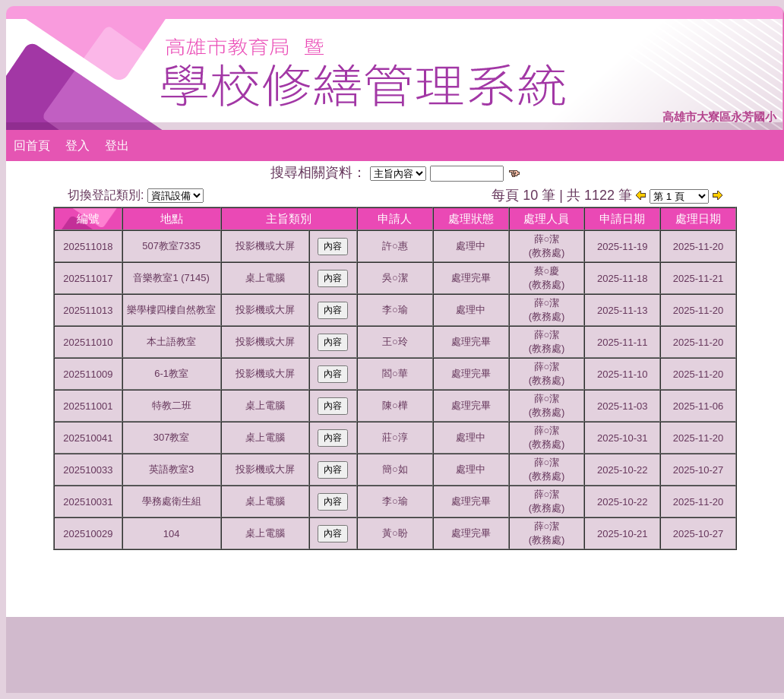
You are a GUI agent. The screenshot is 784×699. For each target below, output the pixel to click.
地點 (172, 218)
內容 (333, 246)
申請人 (395, 218)
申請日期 (622, 218)
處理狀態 (471, 218)
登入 (77, 145)
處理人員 (546, 218)
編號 (88, 218)
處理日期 (698, 218)
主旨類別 (289, 218)
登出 (117, 145)
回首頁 (32, 145)
